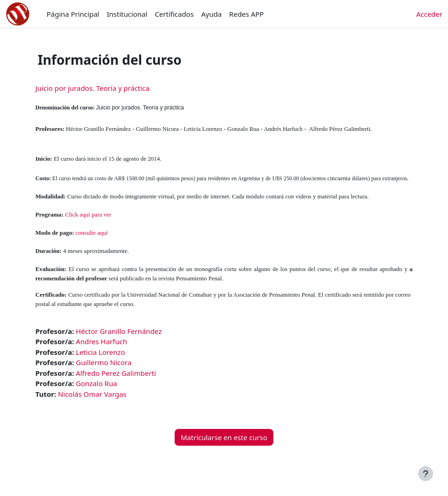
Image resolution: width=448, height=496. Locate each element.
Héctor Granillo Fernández (119, 331)
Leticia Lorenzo (101, 352)
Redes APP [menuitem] (246, 14)
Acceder (429, 14)
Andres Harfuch (102, 341)
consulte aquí (92, 233)
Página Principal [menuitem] (73, 14)
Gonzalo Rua (97, 383)
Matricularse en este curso (224, 437)
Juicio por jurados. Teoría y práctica (92, 88)
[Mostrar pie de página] (426, 474)
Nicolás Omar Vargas (92, 394)
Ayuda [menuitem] (211, 14)
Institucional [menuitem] (127, 14)
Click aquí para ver (88, 214)
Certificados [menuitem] (174, 14)
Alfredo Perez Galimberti (116, 373)
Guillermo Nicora (104, 362)
